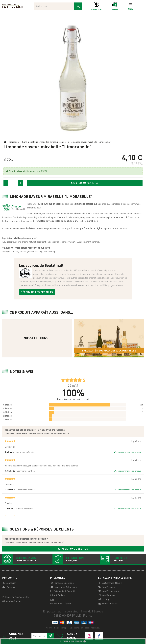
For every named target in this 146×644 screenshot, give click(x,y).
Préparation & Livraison (64, 587)
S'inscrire (9, 587)
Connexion (9, 583)
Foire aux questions (62, 583)
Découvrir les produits (37, 292)
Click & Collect (58, 595)
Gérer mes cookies (12, 601)
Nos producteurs (109, 591)
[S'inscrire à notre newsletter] (50, 636)
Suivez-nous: (68, 636)
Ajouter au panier (85, 183)
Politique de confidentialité (16, 597)
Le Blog (104, 599)
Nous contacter (108, 603)
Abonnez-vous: (14, 636)
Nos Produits (107, 587)
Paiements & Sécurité (63, 591)
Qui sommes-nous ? (110, 583)
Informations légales (61, 603)
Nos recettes (107, 595)
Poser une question (73, 549)
